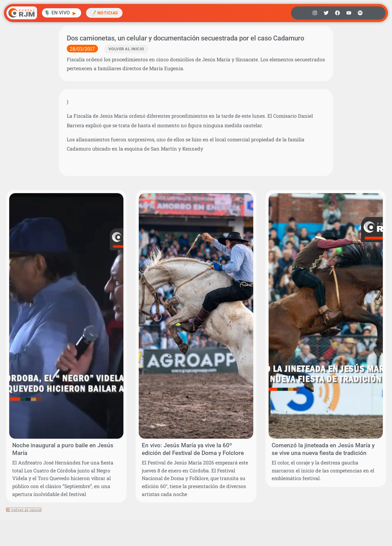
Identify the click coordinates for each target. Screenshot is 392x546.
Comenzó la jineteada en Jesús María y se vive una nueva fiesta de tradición (323, 449)
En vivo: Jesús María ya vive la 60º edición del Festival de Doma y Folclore (193, 449)
